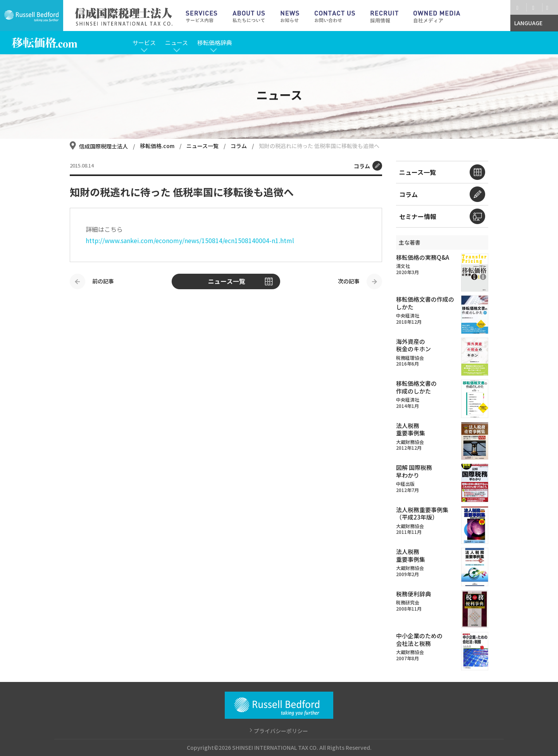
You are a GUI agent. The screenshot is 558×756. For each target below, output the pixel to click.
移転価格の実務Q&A (423, 257)
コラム (239, 146)
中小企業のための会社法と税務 (419, 639)
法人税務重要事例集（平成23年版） (422, 513)
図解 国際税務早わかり (414, 471)
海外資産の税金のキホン (413, 345)
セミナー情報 (418, 216)
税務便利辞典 (413, 594)
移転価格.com (158, 146)
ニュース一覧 (203, 146)
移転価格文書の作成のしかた (425, 303)
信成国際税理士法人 (103, 146)
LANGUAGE (528, 23)
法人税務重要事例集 (411, 429)
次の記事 (349, 281)
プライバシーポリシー (281, 731)
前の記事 (103, 281)
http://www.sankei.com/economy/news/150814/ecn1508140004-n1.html (190, 240)
